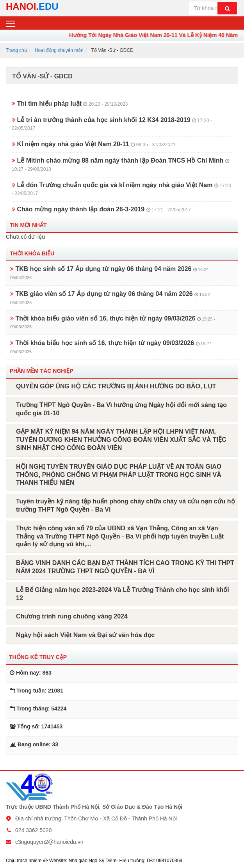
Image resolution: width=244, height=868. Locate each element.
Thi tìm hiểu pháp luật (70, 104)
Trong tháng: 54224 (38, 709)
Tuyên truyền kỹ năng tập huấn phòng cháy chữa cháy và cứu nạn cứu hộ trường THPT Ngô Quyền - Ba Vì (126, 505)
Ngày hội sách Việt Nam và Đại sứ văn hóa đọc (85, 635)
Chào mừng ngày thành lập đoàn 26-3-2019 (101, 209)
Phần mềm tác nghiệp (42, 371)
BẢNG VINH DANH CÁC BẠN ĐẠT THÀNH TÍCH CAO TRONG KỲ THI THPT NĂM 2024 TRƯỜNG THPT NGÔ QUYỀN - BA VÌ (125, 567)
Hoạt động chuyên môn (59, 50)
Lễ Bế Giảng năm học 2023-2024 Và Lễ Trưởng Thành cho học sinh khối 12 (123, 594)
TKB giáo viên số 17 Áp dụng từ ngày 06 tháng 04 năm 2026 (111, 298)
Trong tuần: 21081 (37, 691)
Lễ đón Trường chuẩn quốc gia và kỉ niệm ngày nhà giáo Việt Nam (121, 189)
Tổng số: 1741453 (36, 726)
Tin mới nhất (28, 225)
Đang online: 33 (34, 744)
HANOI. (32, 6)
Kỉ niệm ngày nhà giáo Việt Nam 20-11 (94, 144)
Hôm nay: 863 (31, 673)
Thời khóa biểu (32, 253)
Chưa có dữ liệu (25, 237)
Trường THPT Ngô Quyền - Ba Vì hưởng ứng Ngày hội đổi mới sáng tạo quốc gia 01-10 (121, 409)
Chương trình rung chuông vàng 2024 (72, 616)
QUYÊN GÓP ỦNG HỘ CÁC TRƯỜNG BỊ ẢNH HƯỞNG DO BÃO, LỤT (116, 386)
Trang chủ (16, 50)
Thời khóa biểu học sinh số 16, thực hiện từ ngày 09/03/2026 (112, 347)
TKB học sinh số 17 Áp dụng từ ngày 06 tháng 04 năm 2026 (111, 273)
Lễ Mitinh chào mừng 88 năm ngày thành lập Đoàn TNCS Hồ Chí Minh (120, 165)
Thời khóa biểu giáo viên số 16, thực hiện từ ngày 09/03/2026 (113, 322)
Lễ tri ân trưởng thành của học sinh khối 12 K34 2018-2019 (112, 124)
